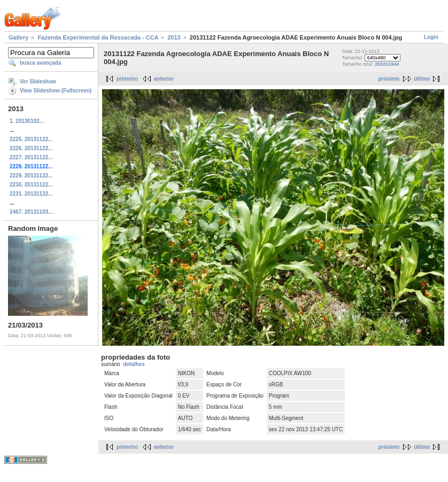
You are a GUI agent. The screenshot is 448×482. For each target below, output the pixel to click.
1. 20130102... (27, 121)
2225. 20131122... (31, 139)
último (422, 79)
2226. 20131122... (31, 148)
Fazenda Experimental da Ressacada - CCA (98, 37)
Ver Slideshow (38, 81)
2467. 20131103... (31, 212)
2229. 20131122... (31, 176)
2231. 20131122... (31, 194)
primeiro (127, 79)
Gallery (18, 37)
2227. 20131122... (31, 157)
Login (431, 37)
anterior (164, 79)
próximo (389, 79)
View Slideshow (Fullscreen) (56, 91)
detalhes (134, 364)
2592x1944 (387, 64)
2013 (174, 37)
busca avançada (40, 63)
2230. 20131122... (31, 185)
